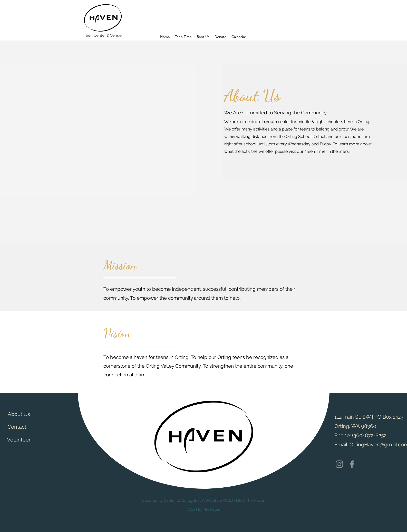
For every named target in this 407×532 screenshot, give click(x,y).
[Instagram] (339, 464)
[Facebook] (352, 464)
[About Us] (19, 414)
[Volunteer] (19, 440)
